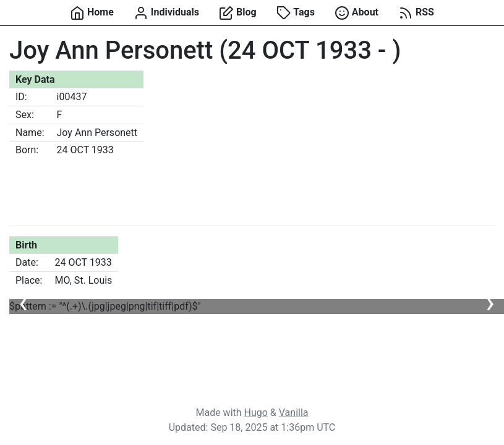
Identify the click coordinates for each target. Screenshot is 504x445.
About (357, 13)
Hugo (256, 413)
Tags (296, 13)
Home (92, 13)
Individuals (166, 13)
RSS (416, 13)
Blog (238, 13)
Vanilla (294, 413)
